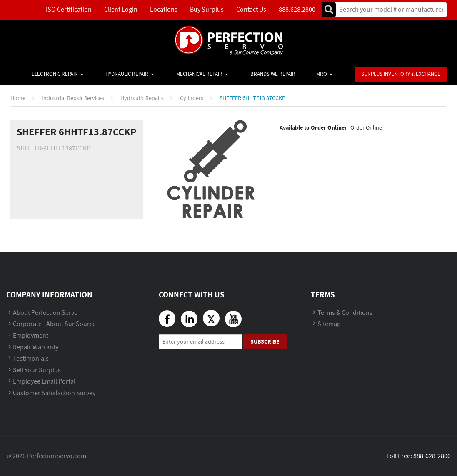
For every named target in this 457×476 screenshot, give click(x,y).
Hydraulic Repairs (142, 98)
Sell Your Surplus (37, 370)
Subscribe (265, 342)
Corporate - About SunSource (54, 324)
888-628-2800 (432, 456)
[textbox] (388, 10)
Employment (31, 336)
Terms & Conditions (345, 313)
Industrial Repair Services (73, 98)
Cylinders (192, 98)
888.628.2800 (297, 10)
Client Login (121, 10)
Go (329, 10)
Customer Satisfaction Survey (54, 393)
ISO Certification (69, 10)
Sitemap (329, 324)
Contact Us (251, 10)
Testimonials (31, 359)
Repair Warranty (36, 348)
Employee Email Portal (44, 382)
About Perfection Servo (45, 313)
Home (18, 98)
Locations (164, 10)
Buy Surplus (207, 10)
